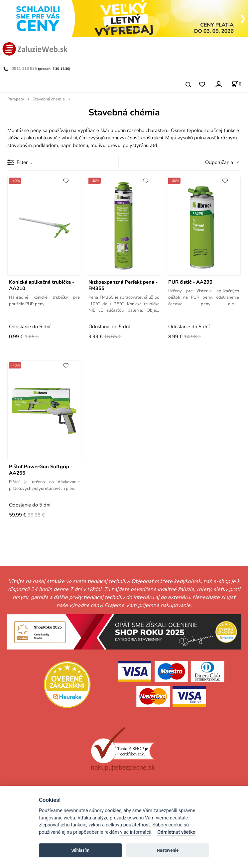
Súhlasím (80, 850)
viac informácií (136, 832)
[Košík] (236, 84)
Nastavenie (168, 850)
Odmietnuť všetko (176, 832)
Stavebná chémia (49, 99)
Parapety (16, 99)
